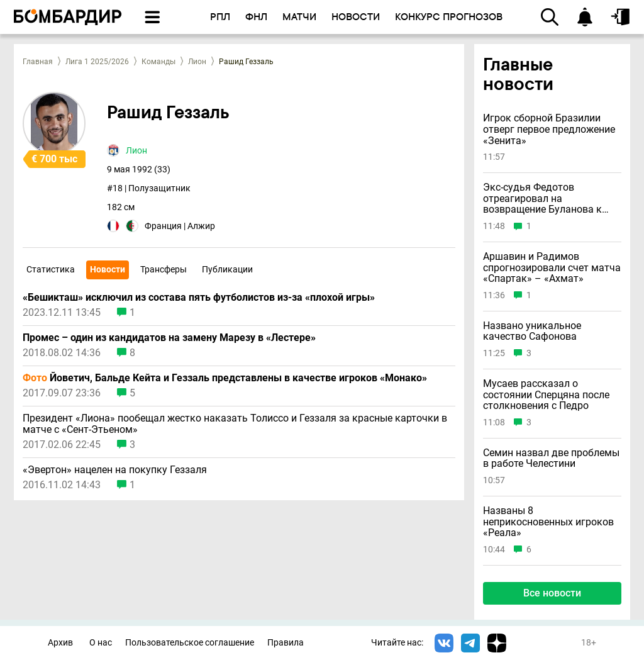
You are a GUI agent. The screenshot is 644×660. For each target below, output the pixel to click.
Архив (60, 643)
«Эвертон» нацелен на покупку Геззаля (115, 470)
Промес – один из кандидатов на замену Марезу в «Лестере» (169, 338)
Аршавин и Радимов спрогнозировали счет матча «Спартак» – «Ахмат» (552, 268)
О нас (101, 643)
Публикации (227, 269)
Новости (108, 269)
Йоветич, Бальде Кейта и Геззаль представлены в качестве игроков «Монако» (225, 378)
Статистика (51, 269)
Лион (197, 62)
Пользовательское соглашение (190, 643)
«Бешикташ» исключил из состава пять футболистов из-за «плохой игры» (199, 298)
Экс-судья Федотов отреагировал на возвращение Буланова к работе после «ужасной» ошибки (542, 199)
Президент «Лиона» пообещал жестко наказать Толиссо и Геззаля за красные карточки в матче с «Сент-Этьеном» (235, 424)
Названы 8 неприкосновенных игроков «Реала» (548, 522)
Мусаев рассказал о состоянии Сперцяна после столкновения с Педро (546, 395)
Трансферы (164, 269)
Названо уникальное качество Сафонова (532, 331)
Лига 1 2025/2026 (97, 62)
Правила (286, 643)
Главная (38, 62)
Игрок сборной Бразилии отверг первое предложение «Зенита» (549, 129)
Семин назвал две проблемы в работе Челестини (551, 458)
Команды (158, 62)
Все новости (552, 593)
